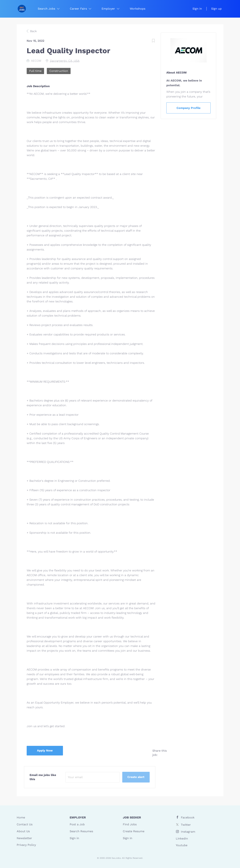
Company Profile (188, 108)
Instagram (188, 832)
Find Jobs (130, 824)
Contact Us (25, 824)
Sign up (216, 9)
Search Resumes (81, 831)
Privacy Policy (26, 845)
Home (21, 817)
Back (33, 31)
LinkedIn (182, 839)
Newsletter (24, 838)
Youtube (182, 845)
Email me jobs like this (43, 777)
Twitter (186, 825)
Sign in (197, 9)
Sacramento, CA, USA (65, 61)
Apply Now (45, 750)
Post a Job (77, 824)
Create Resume (134, 831)
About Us (23, 831)
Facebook (188, 817)
